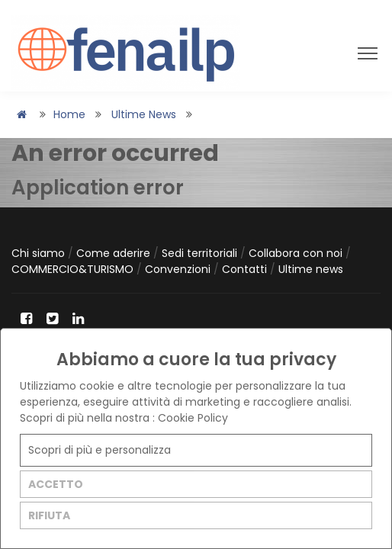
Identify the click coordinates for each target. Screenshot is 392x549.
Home (69, 114)
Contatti (246, 269)
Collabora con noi (297, 253)
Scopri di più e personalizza (100, 450)
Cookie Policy (193, 418)
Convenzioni (179, 269)
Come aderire (115, 253)
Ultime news (144, 114)
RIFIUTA (49, 515)
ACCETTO (56, 484)
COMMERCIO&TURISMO (74, 269)
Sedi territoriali (201, 253)
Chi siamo (40, 253)
